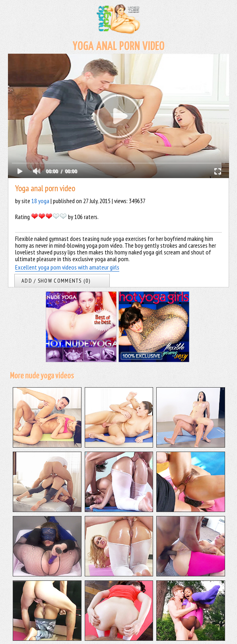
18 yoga (40, 201)
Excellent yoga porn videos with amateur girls (67, 267)
